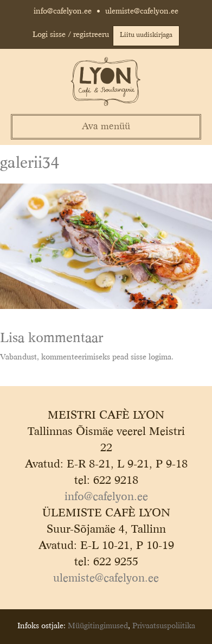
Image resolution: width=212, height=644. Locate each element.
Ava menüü (106, 127)
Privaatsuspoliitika (164, 626)
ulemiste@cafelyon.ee (142, 11)
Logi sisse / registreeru (71, 35)
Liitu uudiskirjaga (146, 35)
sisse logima (151, 357)
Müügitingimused (98, 626)
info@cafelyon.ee (63, 11)
